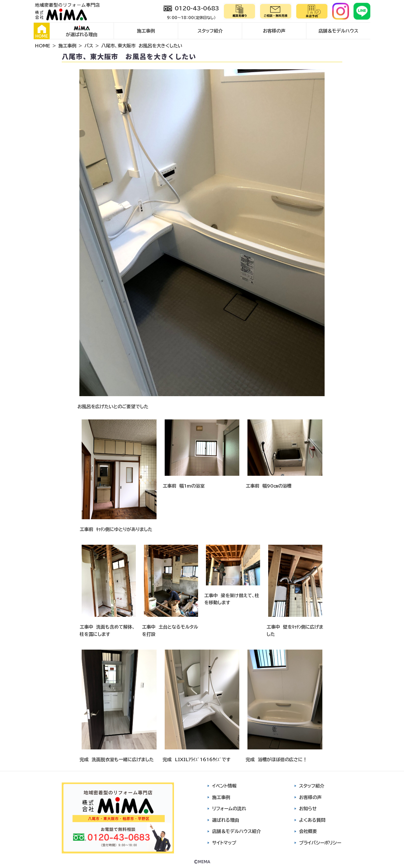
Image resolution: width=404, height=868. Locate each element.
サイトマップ (224, 843)
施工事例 (146, 31)
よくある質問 (312, 820)
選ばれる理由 (226, 820)
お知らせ (308, 809)
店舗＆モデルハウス (338, 31)
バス (89, 46)
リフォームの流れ (229, 809)
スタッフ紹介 (210, 31)
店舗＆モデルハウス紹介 (237, 831)
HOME (42, 31)
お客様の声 (274, 31)
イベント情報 (224, 786)
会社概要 (308, 831)
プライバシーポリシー (320, 843)
